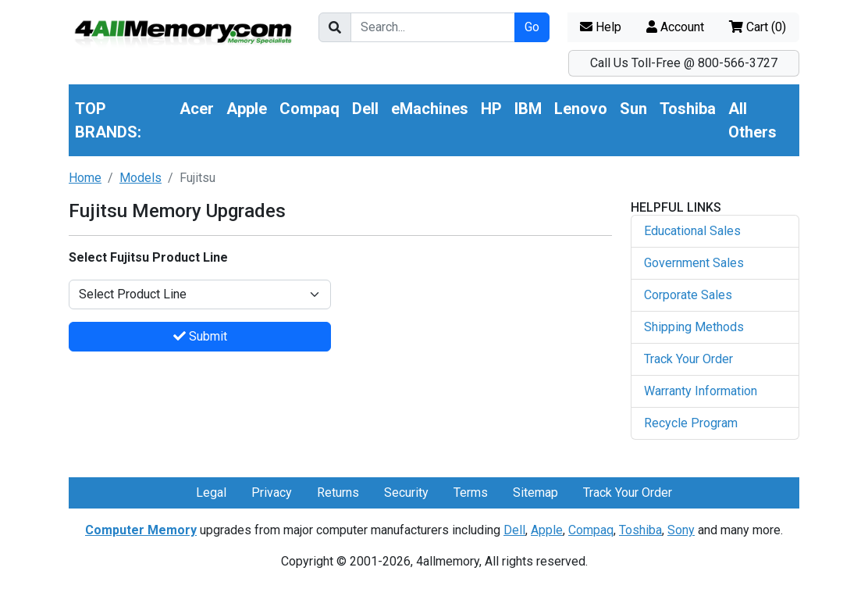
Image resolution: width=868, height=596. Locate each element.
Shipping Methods (694, 327)
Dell (365, 109)
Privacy (272, 493)
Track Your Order (688, 359)
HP (491, 109)
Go (532, 27)
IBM (528, 109)
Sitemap (535, 493)
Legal (211, 493)
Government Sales (694, 263)
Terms (471, 493)
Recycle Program (691, 423)
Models (141, 178)
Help (601, 27)
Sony (681, 530)
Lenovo (581, 109)
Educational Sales (692, 231)
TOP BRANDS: (108, 120)
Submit (200, 336)
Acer (197, 109)
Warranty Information (701, 391)
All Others (752, 120)
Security (406, 493)
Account (675, 27)
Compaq (309, 109)
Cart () (758, 27)
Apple (247, 109)
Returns (338, 493)
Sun (633, 109)
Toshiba (688, 109)
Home (85, 178)
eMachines (430, 109)
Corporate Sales (688, 295)
